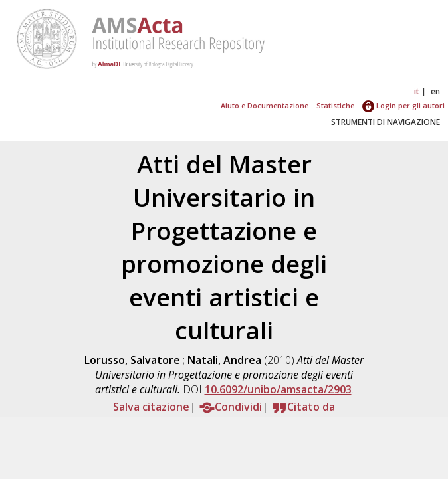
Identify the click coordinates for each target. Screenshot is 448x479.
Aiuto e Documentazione (265, 105)
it (417, 91)
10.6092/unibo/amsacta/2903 (278, 389)
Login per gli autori (403, 105)
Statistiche (335, 105)
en (435, 91)
